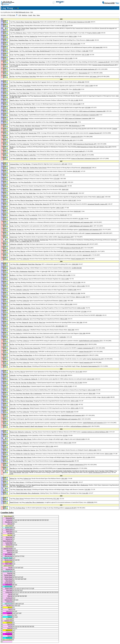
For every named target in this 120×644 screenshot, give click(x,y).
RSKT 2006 (71, 330)
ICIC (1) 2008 (74, 100)
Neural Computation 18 (85, 363)
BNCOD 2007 (77, 171)
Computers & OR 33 (81, 355)
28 (2, 568)
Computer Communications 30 (93, 233)
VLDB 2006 (63, 337)
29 (14, 533)
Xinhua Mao (13, 108)
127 (14, 630)
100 (14, 594)
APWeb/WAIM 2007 (86, 168)
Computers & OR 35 (76, 137)
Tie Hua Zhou (13, 96)
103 (19, 605)
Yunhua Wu (29, 197)
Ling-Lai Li (13, 341)
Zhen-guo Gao (13, 204)
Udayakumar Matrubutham (23, 471)
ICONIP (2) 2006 (72, 290)
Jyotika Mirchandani (57, 471)
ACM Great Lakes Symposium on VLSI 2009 (79, 22)
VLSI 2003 (87, 489)
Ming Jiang (19, 89)
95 (14, 617)
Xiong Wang (42, 62)
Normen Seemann (22, 140)
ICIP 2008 (88, 108)
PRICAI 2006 (64, 319)
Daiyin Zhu (20, 108)
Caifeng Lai (13, 168)
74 (14, 634)
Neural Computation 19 (77, 259)
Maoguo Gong (13, 215)
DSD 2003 (75, 482)
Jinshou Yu (19, 286)
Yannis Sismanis (14, 51)
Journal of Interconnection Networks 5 (67, 468)
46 (2, 602)
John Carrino (25, 472)
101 (17, 594)
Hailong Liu (19, 33)
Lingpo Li (12, 44)
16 (2, 545)
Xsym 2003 (85, 493)
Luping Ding (73, 485)
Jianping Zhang (19, 36)
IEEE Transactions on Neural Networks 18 (77, 244)
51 (14, 539)
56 (2, 621)
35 (21, 520)
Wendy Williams (109, 471)
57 (2, 623)
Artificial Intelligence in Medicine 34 (80, 426)
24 (2, 560)
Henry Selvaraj (35, 240)
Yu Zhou (12, 36)
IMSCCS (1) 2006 (75, 293)
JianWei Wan (19, 158)
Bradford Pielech (53, 485)
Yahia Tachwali (20, 69)
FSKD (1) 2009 (73, 36)
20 (14, 545)
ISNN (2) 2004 (93, 450)
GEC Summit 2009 (75, 44)
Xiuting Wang (20, 47)
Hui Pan (12, 282)
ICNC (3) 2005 (68, 386)
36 (2, 583)
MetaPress (25, 15)
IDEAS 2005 (92, 394)
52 (14, 531)
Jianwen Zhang (20, 22)
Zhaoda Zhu (33, 108)
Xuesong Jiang (20, 26)
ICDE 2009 (85, 51)
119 (22, 577)
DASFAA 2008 (77, 89)
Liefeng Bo (13, 144)
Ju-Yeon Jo (17, 129)
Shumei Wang (26, 293)
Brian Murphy (26, 394)
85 (18, 590)
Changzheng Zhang (23, 40)
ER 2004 (65, 435)
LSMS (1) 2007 (60, 208)
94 (14, 552)
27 (2, 566)
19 (2, 550)
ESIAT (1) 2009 (96, 33)
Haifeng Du (34, 379)
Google (30, 15)
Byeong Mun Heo (22, 96)
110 (14, 528)
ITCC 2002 (56, 499)
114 (22, 604)
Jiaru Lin (31, 322)
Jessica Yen (41, 471)
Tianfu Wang (27, 308)
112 (21, 590)
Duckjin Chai (45, 96)
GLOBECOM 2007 (73, 193)
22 (2, 556)
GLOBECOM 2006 (77, 268)
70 (40, 520)
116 (16, 617)
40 (2, 590)
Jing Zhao (32, 204)
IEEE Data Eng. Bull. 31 (68, 140)
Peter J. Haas (36, 51)
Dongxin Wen (36, 22)
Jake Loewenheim (90, 471)
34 (16, 545)
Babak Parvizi (34, 471)
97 (48, 520)
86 (14, 524)
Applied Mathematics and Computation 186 (81, 222)
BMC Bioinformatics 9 (75, 126)
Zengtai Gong (13, 237)
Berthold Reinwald (45, 51)
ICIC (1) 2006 (67, 275)
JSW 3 (83, 155)
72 (14, 562)
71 (30, 588)
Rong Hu (12, 111)
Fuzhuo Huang (30, 111)
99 (26, 596)
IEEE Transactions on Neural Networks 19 (84, 144)
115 (19, 577)
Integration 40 (86, 255)
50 (28, 520)
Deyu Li (33, 308)
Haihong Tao (27, 450)
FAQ (32, 12)
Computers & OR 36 (103, 62)
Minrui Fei (27, 47)
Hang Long (19, 193)
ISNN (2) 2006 (68, 304)
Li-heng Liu (26, 341)
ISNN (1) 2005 (75, 401)
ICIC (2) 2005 (78, 383)
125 (14, 575)
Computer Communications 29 (85, 348)
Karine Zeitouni (42, 168)
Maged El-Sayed (36, 485)
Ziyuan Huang (27, 86)
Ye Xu (11, 55)
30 (2, 571)
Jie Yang (37, 40)
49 (14, 537)
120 (14, 613)
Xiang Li (20, 204)
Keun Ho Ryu (27, 82)
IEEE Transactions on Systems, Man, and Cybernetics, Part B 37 (79, 251)
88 (14, 585)
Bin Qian (12, 62)
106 (14, 573)
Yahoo (38, 15)
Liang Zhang (19, 355)
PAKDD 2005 (70, 412)
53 (14, 607)
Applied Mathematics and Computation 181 (75, 344)
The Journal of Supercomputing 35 (90, 366)
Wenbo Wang (26, 93)
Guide (14, 15)
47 (26, 520)
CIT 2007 (65, 182)
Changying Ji (19, 175)
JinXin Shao (33, 158)
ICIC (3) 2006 (77, 282)
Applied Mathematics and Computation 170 (68, 419)
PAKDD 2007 (77, 211)
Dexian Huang (25, 62)
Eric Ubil (82, 471)
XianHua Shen (20, 308)
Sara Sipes (102, 471)
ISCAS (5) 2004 (80, 439)
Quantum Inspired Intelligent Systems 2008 (66, 122)
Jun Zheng (12, 233)
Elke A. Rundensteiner (28, 89)
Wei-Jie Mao (24, 65)
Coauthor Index (7, 512)
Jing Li (17, 100)
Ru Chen (31, 397)
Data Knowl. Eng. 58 (97, 359)
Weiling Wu (20, 268)
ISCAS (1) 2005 (106, 397)
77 (21, 556)
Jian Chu (18, 65)
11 (16, 522)
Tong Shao (19, 293)
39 (2, 588)
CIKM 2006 (75, 264)
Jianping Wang (33, 219)
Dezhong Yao (27, 304)
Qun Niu (18, 208)
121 (17, 613)
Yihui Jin (23, 137)
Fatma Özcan (13, 140)
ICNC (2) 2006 (81, 286)
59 (2, 626)
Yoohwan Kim (30, 129)
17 (14, 520)
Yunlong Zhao (38, 204)
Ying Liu (12, 197)
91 (14, 530)
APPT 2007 (64, 164)
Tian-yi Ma (13, 404)
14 (2, 541)
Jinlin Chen (31, 233)
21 (2, 554)
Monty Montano (20, 126)
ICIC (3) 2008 (77, 104)
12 (2, 537)
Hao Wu (18, 383)
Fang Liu (33, 450)
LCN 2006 (84, 312)
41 (14, 556)
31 (2, 573)
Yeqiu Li (12, 73)
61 (14, 579)
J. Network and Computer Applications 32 (85, 69)
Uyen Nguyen (76, 471)
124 (20, 613)
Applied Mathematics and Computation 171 (94, 423)
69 (38, 520)
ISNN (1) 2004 (67, 443)
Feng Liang (13, 471)
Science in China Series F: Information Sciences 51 (84, 158)
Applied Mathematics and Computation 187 (90, 230)
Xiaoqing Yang (28, 22)
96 (16, 605)
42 (16, 556)
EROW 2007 (65, 190)
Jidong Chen (26, 168)
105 (22, 568)
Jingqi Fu (12, 100)
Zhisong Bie (13, 268)
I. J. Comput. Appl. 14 (25, 241)
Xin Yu (97, 471)
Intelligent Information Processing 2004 (64, 461)
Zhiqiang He (25, 322)
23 (2, 558)
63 (2, 634)
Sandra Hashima (67, 471)
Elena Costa (42, 322)
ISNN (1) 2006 (63, 301)
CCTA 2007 (56, 175)
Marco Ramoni (20, 326)
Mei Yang (27, 219)
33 (2, 577)
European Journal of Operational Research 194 (104, 65)
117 (14, 558)
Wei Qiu (36, 322)
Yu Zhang (26, 397)
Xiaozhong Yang (44, 240)
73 (16, 531)
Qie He (26, 115)
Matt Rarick (28, 126)
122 (14, 554)
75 (14, 568)
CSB (20, 15)
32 (2, 575)
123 (16, 550)
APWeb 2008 (81, 82)
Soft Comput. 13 (94, 76)
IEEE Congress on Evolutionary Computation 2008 (92, 111)
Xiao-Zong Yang (28, 348)
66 (35, 520)
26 (18, 520)
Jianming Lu (18, 73)
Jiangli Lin (13, 308)
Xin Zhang (13, 485)
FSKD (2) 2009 (90, 40)
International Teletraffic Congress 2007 (98, 204)
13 (2, 539)
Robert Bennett (17, 472)
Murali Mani (38, 89)
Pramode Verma (29, 69)
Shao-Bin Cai (13, 465)
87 (14, 604)
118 (14, 535)
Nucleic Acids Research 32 (95, 472)
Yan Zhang (19, 233)
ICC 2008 (71, 93)
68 (18, 596)
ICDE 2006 (65, 272)
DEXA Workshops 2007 (61, 186)
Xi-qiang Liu (20, 230)
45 (14, 590)
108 (16, 604)
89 (16, 585)
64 (14, 518)
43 (2, 596)
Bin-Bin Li (19, 122)
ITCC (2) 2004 (87, 457)
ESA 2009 (17, 30)
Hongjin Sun (19, 304)
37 (2, 585)
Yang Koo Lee (20, 82)
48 (2, 605)
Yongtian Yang (22, 315)
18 (2, 549)
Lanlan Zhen (13, 86)
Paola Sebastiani (36, 126)
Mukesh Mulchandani (63, 485)
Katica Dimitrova (20, 485)
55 (31, 520)
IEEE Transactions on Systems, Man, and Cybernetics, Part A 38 (94, 147)
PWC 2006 (79, 322)
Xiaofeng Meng (34, 168)
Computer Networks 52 (95, 133)
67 (27, 588)
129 (14, 587)
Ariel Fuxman (29, 51)
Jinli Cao (18, 186)
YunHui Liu (26, 158)
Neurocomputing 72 (84, 73)
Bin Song (28, 164)
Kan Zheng (13, 93)
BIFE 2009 (65, 26)
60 (2, 628)
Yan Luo (38, 308)
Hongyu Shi (46, 204)
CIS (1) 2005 (79, 372)
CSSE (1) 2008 (89, 86)
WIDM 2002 (90, 502)
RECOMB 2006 (60, 326)
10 (14, 522)
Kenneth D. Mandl (29, 426)
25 (16, 520)
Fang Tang (24, 383)
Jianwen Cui (35, 315)
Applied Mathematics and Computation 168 (72, 415)
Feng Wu (18, 28)
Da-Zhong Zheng (28, 355)
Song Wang (13, 171)
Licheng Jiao (26, 144)
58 (33, 520)
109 (16, 552)
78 (43, 520)
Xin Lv (25, 33)
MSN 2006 (99, 315)
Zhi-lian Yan (13, 230)
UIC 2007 (81, 219)
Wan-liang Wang (34, 62)
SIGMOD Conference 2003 (24, 487)
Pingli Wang (13, 297)
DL (11, 15)
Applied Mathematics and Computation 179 (90, 341)
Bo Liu (12, 137)
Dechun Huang (14, 40)
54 (2, 617)
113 (14, 583)
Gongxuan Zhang (14, 164)
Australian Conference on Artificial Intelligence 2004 (95, 432)
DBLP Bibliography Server (22, 12)
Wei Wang (12, 322)
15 (2, 543)
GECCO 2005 (91, 379)
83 (14, 581)
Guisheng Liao (27, 479)
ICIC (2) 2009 (85, 55)
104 (19, 568)
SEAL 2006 (82, 333)
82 (16, 577)
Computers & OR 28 (70, 508)
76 (16, 568)
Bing (34, 15)
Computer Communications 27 (77, 465)
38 (23, 520)
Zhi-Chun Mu (20, 461)
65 (16, 590)
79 (45, 520)
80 (14, 550)
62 (14, 605)
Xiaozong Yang (39, 129)
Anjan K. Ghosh (37, 69)
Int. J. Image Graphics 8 (78, 151)
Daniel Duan (48, 471)
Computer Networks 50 (85, 352)
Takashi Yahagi (32, 73)
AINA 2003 (64, 479)
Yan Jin (12, 129)
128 (33, 588)
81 (23, 556)
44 (2, 598)
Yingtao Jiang (33, 28)
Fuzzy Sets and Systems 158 (65, 237)
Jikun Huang (22, 197)
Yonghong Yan (33, 36)
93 (14, 638)
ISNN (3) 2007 (100, 197)
